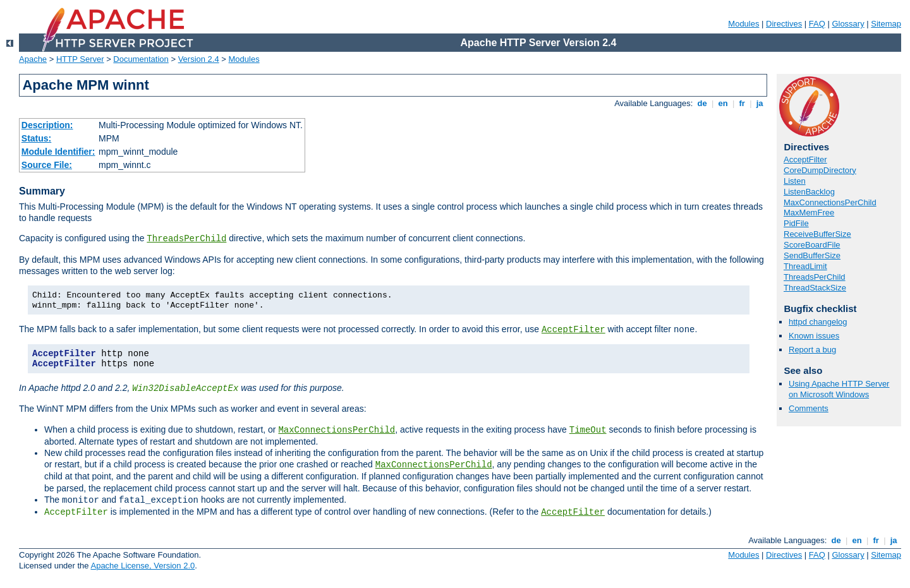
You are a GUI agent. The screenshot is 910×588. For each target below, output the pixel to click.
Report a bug (812, 350)
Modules (743, 24)
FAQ (817, 24)
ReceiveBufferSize (817, 234)
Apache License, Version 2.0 (143, 566)
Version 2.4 (199, 59)
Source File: (47, 165)
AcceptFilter (573, 330)
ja (760, 103)
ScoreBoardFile (812, 245)
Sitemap (886, 24)
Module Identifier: (58, 152)
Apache (33, 59)
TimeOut (588, 430)
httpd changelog (818, 322)
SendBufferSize (812, 255)
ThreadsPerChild (186, 239)
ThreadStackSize (815, 288)
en (723, 103)
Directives (784, 24)
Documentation (141, 59)
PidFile (796, 223)
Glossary (848, 24)
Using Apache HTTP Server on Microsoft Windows (839, 389)
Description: (47, 125)
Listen (795, 181)
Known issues (814, 336)
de (702, 103)
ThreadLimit (805, 266)
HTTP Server (80, 59)
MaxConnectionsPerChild (337, 430)
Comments (809, 408)
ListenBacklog (809, 192)
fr (742, 103)
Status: (36, 138)
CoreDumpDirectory (820, 170)
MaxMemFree (809, 213)
